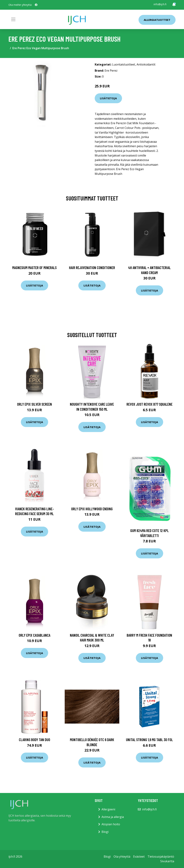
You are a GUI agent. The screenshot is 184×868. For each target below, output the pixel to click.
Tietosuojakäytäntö (161, 857)
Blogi (105, 832)
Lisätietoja (108, 98)
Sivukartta (167, 861)
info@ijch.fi (160, 4)
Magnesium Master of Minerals (34, 268)
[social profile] (36, 5)
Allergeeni (108, 809)
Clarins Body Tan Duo (34, 740)
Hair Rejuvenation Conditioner (92, 268)
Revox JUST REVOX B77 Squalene (149, 404)
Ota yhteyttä (122, 857)
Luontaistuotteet (124, 64)
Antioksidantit (146, 64)
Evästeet (139, 857)
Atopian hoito (111, 824)
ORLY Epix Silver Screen (34, 404)
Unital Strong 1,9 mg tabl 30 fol (149, 740)
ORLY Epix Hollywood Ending (92, 509)
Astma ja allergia (113, 817)
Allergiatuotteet (157, 20)
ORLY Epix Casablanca (34, 635)
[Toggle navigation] (13, 19)
